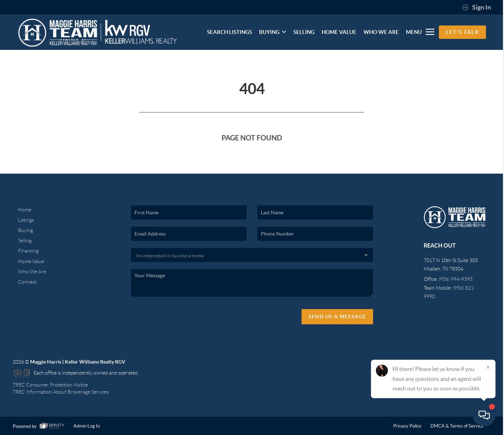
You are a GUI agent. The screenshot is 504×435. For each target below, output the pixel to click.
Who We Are (32, 272)
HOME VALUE (339, 32)
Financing (28, 251)
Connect (27, 282)
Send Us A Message (337, 317)
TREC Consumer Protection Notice (50, 385)
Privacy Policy (407, 426)
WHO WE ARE (381, 32)
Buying (25, 230)
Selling (25, 240)
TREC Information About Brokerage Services (61, 392)
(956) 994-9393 (456, 279)
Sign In (477, 7)
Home (25, 210)
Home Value (31, 261)
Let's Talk (462, 32)
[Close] (488, 367)
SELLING (304, 32)
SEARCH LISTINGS (230, 32)
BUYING (273, 32)
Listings (26, 220)
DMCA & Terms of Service (457, 426)
